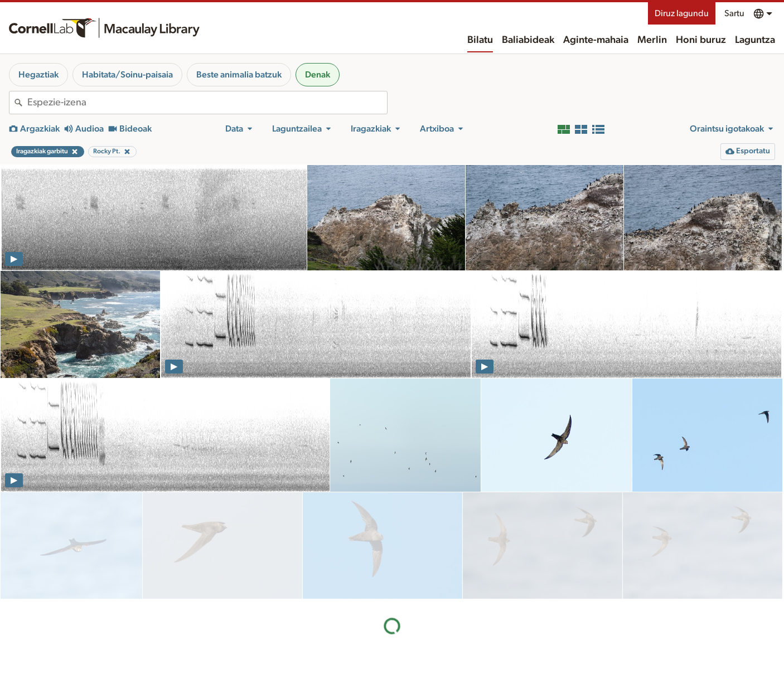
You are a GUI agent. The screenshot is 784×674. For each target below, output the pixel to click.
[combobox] (207, 103)
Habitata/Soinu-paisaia (127, 75)
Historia (439, 657)
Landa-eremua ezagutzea (582, 639)
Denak (318, 75)
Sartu (734, 13)
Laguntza (755, 40)
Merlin (652, 40)
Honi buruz (701, 40)
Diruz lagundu (682, 13)
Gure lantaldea (451, 669)
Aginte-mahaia (596, 40)
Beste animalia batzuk (239, 75)
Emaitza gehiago (392, 581)
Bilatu (480, 40)
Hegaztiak (38, 75)
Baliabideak (528, 40)
